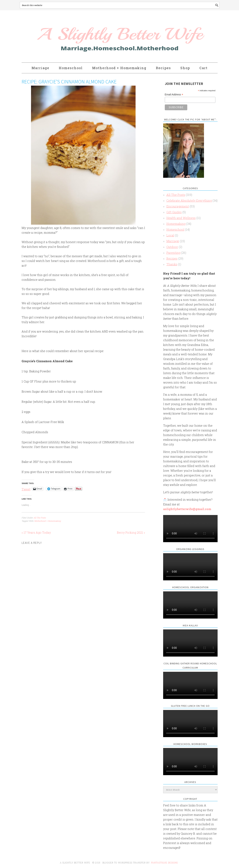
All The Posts (40, 518)
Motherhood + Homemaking (48, 521)
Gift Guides (174, 212)
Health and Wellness (181, 218)
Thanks (172, 264)
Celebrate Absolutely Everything (189, 200)
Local (170, 235)
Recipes (172, 258)
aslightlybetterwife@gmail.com (187, 509)
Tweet (26, 489)
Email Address (174, 95)
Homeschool (175, 229)
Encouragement (178, 206)
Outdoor (172, 247)
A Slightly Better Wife (98, 37)
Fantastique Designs (165, 863)
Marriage (173, 241)
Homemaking (176, 224)
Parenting (173, 253)
